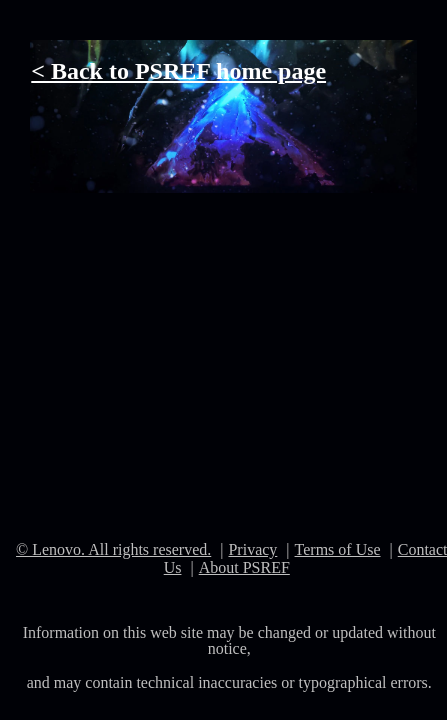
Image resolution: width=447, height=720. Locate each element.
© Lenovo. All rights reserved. (113, 549)
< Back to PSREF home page (178, 71)
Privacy (252, 549)
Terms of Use (338, 549)
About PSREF (244, 567)
